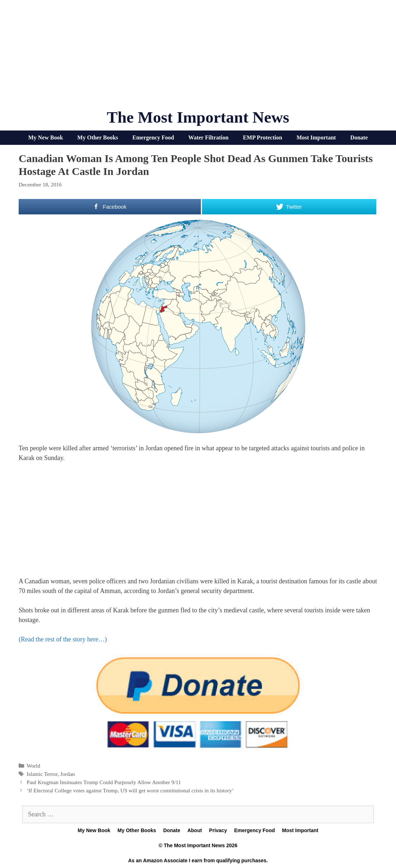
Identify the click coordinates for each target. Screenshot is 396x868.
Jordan (68, 774)
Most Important (316, 137)
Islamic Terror (42, 774)
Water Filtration (208, 137)
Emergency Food (153, 137)
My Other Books (98, 137)
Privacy (218, 830)
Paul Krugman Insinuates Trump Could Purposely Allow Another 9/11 (104, 782)
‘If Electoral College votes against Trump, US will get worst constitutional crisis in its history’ (130, 790)
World (33, 766)
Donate (359, 137)
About (194, 830)
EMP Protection (262, 137)
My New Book (46, 137)
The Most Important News (198, 117)
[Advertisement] (198, 57)
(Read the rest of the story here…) (63, 639)
